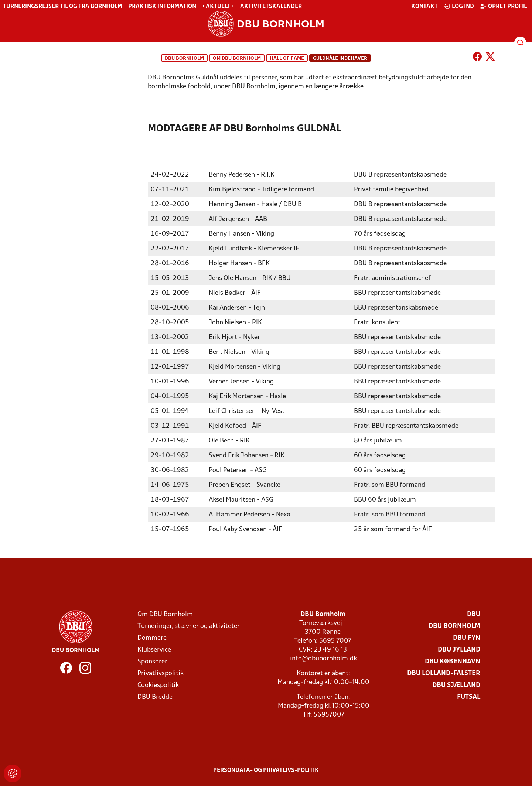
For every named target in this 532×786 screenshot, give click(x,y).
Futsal (469, 697)
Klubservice (154, 650)
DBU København (453, 661)
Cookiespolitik (158, 685)
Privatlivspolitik (161, 673)
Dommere (152, 638)
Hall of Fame (287, 59)
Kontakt (424, 7)
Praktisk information (162, 7)
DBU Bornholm (184, 59)
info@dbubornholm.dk (323, 658)
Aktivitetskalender (271, 7)
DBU (474, 614)
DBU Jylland (459, 650)
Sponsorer (152, 661)
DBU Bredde (155, 697)
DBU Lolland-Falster (444, 673)
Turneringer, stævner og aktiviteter (189, 626)
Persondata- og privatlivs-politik (266, 770)
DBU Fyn (467, 638)
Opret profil (503, 6)
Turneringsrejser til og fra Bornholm (63, 7)
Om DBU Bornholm (237, 59)
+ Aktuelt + (218, 7)
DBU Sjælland (456, 685)
